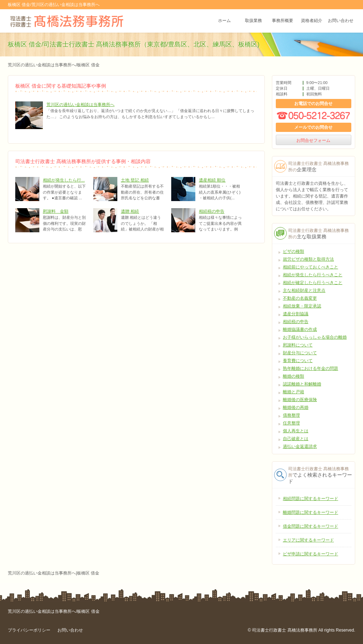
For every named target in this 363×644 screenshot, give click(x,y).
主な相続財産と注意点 (304, 290)
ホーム (224, 21)
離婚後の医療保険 (300, 400)
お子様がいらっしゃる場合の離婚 (315, 337)
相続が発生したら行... (64, 180)
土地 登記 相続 (135, 180)
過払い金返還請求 (300, 446)
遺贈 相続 (130, 211)
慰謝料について (298, 345)
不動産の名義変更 (300, 298)
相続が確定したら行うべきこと (313, 283)
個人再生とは (296, 431)
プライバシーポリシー (29, 630)
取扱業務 (253, 21)
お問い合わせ (341, 21)
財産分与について (300, 353)
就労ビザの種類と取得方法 (308, 259)
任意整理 (291, 423)
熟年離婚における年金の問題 (311, 368)
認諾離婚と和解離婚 (302, 384)
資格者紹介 (312, 21)
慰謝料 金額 (56, 211)
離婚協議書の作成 (300, 329)
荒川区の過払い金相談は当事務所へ (80, 105)
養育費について (298, 361)
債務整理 (291, 415)
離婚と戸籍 (294, 392)
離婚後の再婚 (296, 407)
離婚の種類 (294, 376)
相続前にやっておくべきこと (311, 267)
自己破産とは (296, 439)
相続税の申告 (212, 211)
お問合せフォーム (313, 140)
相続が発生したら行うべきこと (313, 275)
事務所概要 (283, 21)
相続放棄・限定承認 (302, 306)
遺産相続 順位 (212, 180)
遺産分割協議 (296, 314)
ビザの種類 (294, 251)
